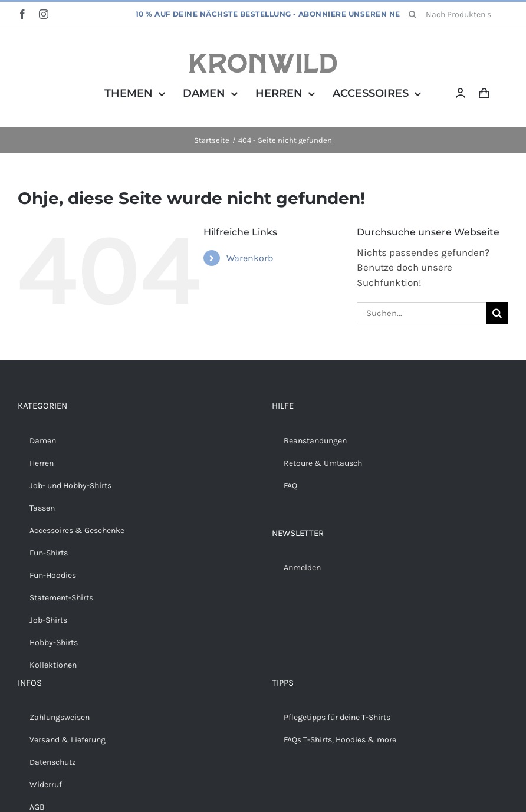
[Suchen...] (421, 313)
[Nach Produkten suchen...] (454, 14)
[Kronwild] (263, 58)
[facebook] (22, 14)
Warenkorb (250, 258)
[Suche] (413, 14)
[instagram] (44, 14)
